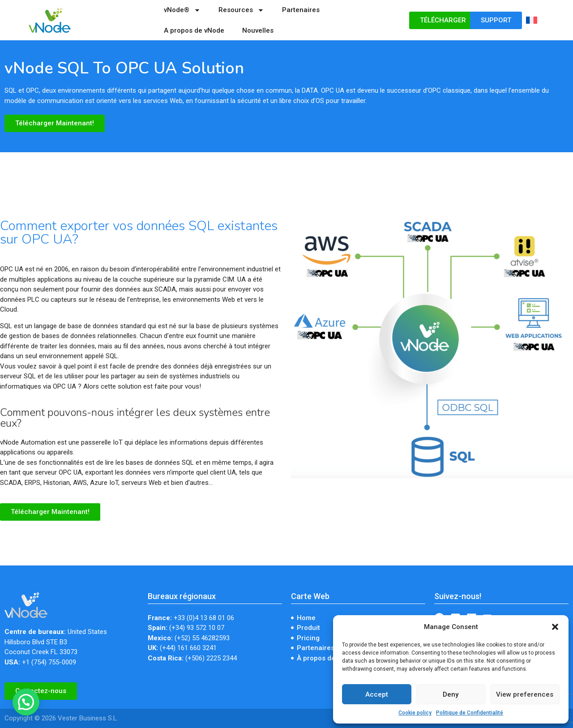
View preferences (525, 694)
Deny (451, 694)
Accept (377, 694)
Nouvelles (258, 30)
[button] (555, 627)
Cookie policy (415, 713)
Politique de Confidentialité (470, 713)
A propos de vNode (194, 30)
